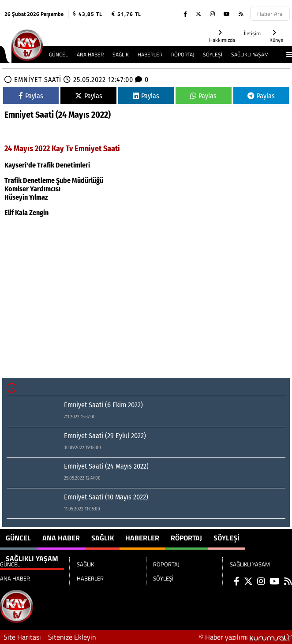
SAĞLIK (121, 54)
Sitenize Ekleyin (72, 637)
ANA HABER (90, 54)
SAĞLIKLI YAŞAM (250, 54)
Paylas (31, 96)
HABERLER (150, 54)
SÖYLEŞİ (213, 54)
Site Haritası (22, 637)
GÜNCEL (58, 54)
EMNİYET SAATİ (38, 80)
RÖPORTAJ (183, 54)
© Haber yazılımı (245, 637)
